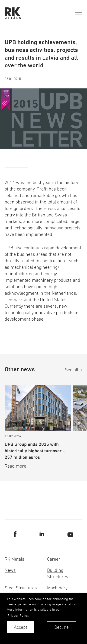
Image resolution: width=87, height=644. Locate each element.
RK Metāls (14, 559)
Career (54, 559)
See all (72, 370)
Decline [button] (61, 627)
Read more (15, 466)
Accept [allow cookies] (21, 627)
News (10, 570)
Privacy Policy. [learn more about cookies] (18, 615)
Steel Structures (21, 588)
